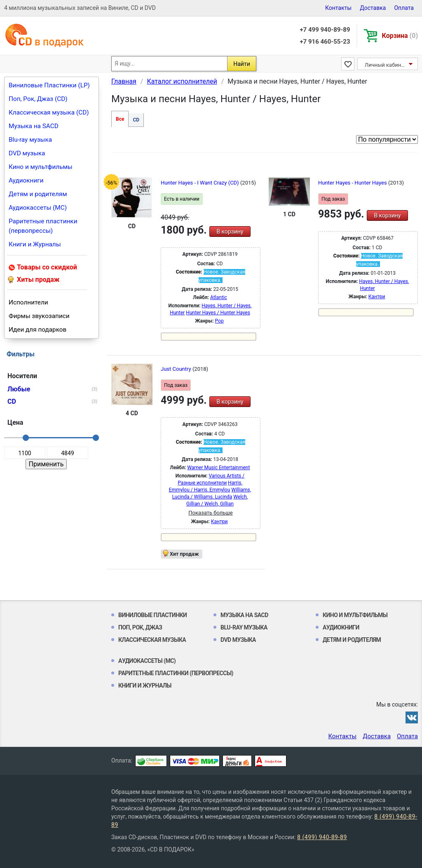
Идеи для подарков (38, 330)
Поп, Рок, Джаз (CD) (38, 99)
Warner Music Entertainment (218, 468)
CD (136, 120)
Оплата (404, 8)
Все (120, 119)
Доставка (373, 8)
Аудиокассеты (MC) (38, 208)
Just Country (177, 369)
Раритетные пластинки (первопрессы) (43, 226)
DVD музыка (27, 153)
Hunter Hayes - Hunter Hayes (353, 183)
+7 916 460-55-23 (325, 42)
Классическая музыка (152, 640)
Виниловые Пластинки (152, 615)
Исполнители (28, 302)
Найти (242, 64)
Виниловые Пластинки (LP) (49, 85)
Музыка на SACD (34, 126)
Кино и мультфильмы (41, 167)
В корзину (230, 232)
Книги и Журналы (35, 244)
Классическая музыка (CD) (49, 112)
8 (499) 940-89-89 (322, 837)
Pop (219, 321)
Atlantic (219, 297)
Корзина (400, 36)
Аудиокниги (26, 180)
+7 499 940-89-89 (325, 30)
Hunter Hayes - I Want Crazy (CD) (200, 183)
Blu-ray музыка (30, 140)
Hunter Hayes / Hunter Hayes (218, 313)
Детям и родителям (38, 194)
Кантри (377, 297)
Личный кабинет (386, 65)
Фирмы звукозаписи (39, 316)
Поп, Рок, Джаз (140, 627)
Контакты (338, 8)
